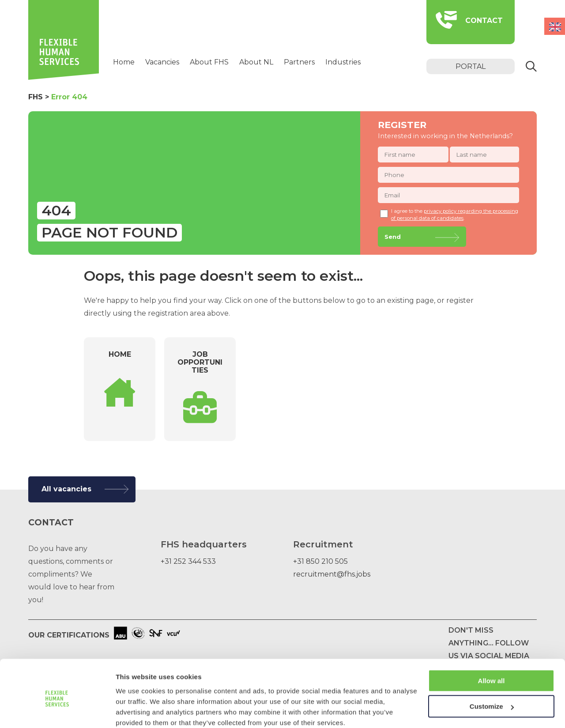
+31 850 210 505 (320, 561)
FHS (36, 97)
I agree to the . (449, 215)
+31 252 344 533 (188, 561)
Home (124, 62)
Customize (492, 670)
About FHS (209, 62)
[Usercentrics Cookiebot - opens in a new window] (57, 711)
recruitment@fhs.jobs (332, 574)
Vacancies (162, 62)
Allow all (492, 644)
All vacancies (66, 489)
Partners (299, 62)
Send (393, 237)
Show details (136, 711)
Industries (343, 62)
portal (471, 66)
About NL (256, 62)
